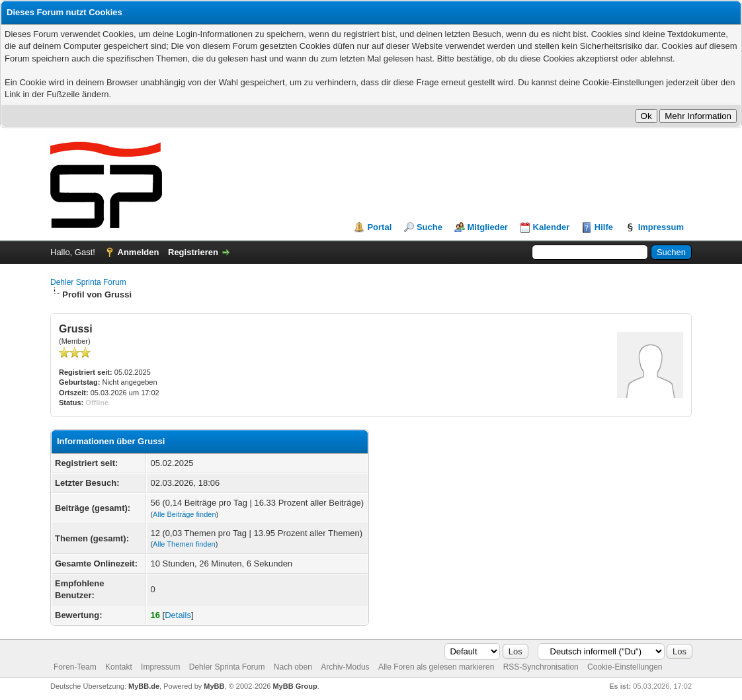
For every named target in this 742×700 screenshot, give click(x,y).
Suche (430, 227)
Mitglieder (488, 227)
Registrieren (193, 252)
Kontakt (119, 667)
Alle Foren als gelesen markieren (436, 667)
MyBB (214, 686)
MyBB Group (295, 686)
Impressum (661, 227)
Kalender (552, 227)
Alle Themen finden (184, 544)
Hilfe (604, 227)
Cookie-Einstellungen (625, 667)
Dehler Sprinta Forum (88, 282)
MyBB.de (144, 686)
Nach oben (293, 667)
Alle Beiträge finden (184, 514)
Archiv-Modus (345, 667)
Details (178, 615)
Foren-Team (75, 667)
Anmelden (139, 252)
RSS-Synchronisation (541, 667)
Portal (379, 227)
